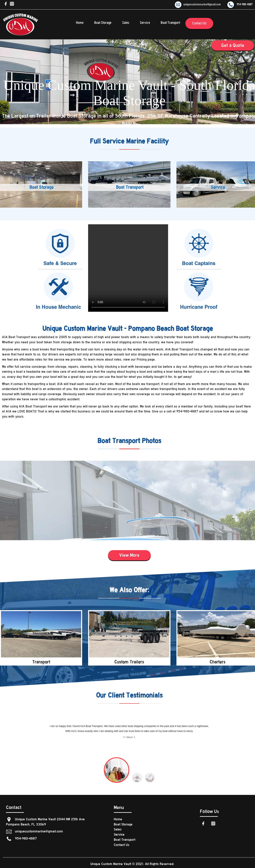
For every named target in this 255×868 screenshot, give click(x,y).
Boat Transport (170, 23)
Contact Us (199, 23)
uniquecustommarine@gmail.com (198, 4)
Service (145, 23)
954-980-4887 (240, 4)
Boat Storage (103, 23)
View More (129, 555)
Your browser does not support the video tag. (128, 268)
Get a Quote (233, 45)
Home (80, 23)
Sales (126, 23)
